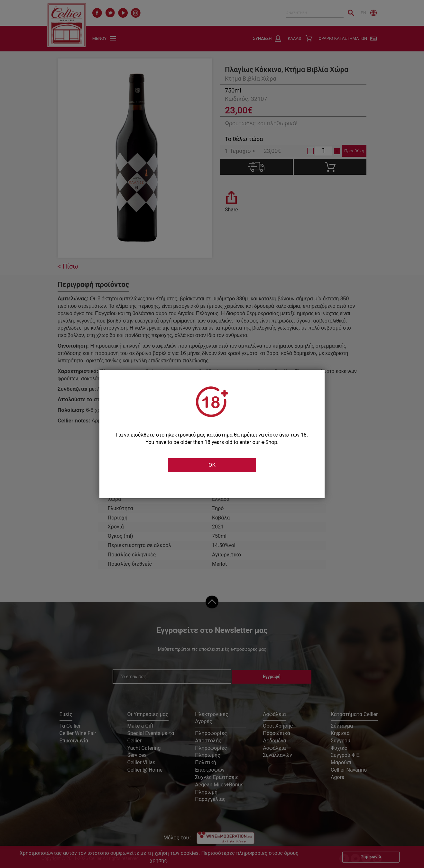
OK (212, 465)
